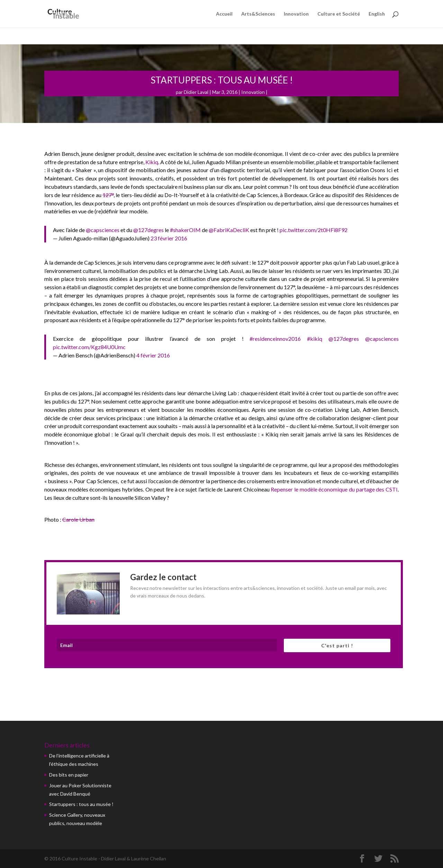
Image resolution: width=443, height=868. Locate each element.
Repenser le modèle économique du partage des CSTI (334, 489)
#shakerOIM (185, 230)
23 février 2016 (169, 238)
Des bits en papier (69, 775)
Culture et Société (339, 14)
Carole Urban (78, 519)
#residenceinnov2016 (275, 339)
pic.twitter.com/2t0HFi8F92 (314, 230)
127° (108, 195)
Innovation (296, 14)
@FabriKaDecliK (229, 230)
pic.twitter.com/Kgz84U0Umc (89, 347)
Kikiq (152, 162)
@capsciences (103, 230)
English (377, 14)
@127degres (148, 230)
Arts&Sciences (258, 14)
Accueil (224, 14)
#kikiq (315, 339)
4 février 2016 (153, 355)
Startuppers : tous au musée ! (81, 804)
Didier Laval (196, 92)
